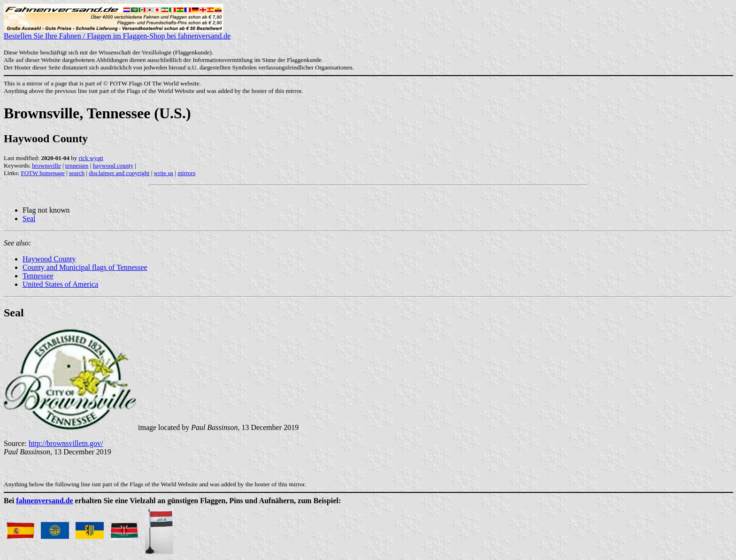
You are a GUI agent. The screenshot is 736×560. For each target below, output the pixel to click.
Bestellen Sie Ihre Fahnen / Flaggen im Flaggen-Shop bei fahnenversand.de (117, 33)
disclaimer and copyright (119, 173)
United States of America (60, 284)
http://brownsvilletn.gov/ (66, 443)
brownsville (46, 165)
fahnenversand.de (44, 501)
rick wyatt (91, 158)
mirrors (186, 173)
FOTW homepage (42, 173)
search (77, 173)
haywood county (113, 165)
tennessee (77, 165)
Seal (29, 219)
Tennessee (38, 276)
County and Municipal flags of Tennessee (85, 267)
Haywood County (49, 259)
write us (164, 173)
